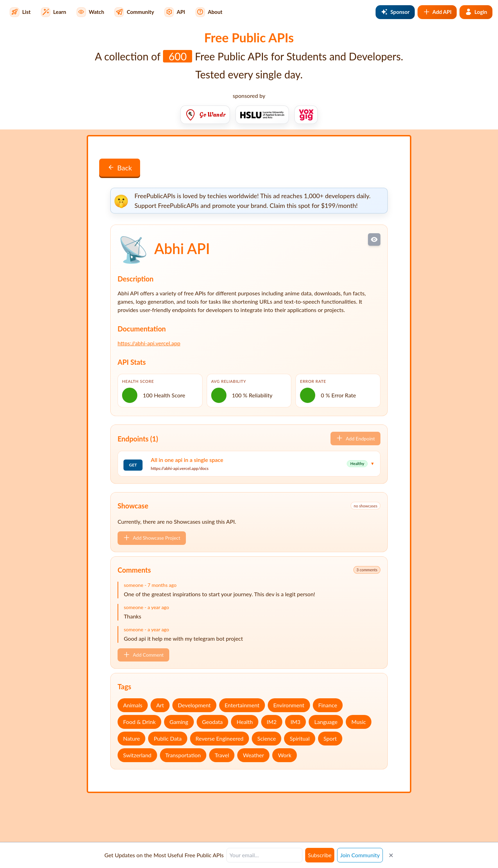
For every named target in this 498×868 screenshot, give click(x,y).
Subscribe (320, 855)
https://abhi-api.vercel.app (149, 343)
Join (360, 855)
